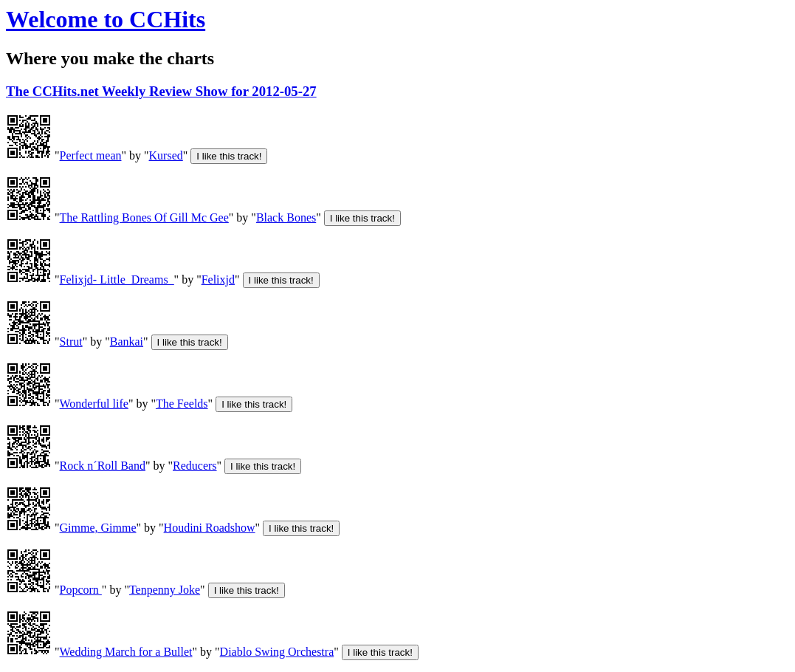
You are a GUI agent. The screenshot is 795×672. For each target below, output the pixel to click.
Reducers (195, 466)
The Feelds (182, 404)
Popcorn (81, 590)
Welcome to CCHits (106, 19)
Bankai (127, 342)
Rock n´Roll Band (103, 466)
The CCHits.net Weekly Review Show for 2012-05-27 (161, 91)
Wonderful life (94, 404)
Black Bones (286, 217)
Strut (71, 342)
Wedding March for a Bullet (126, 652)
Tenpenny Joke (165, 590)
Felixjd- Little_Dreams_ (117, 280)
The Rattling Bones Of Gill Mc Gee (144, 217)
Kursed (166, 155)
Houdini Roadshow (210, 528)
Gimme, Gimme (98, 528)
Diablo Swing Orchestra (277, 652)
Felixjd (218, 280)
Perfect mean (91, 155)
